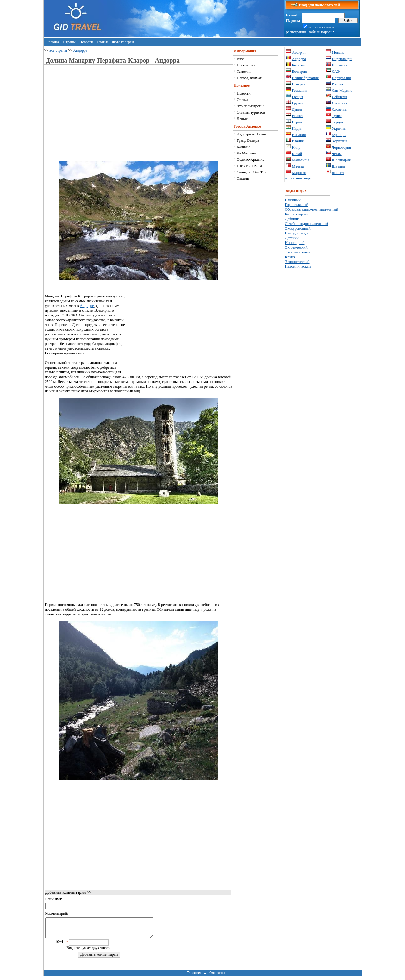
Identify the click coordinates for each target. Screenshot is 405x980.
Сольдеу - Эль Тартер (254, 172)
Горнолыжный (297, 205)
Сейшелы (340, 97)
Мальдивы (301, 160)
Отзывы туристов (251, 112)
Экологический (297, 262)
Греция (298, 97)
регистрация (296, 32)
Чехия (337, 154)
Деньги (243, 119)
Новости (86, 42)
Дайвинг (292, 219)
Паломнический (298, 266)
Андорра (81, 50)
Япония (338, 173)
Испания (299, 135)
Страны (69, 42)
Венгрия (299, 84)
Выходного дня (297, 233)
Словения (340, 109)
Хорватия (340, 141)
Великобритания (305, 78)
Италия (298, 141)
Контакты (217, 977)
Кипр (296, 147)
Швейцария (341, 160)
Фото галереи (123, 42)
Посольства (246, 65)
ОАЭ (336, 72)
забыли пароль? (321, 32)
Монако (338, 53)
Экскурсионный (298, 228)
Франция (339, 135)
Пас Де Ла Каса (249, 166)
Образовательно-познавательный (312, 209)
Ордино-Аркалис (250, 159)
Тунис (337, 116)
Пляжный (293, 200)
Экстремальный (298, 252)
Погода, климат (249, 78)
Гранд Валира (248, 140)
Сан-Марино (342, 91)
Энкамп (243, 178)
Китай (297, 154)
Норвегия (340, 65)
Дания (297, 109)
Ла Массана (246, 153)
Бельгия (299, 65)
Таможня (244, 72)
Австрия (299, 53)
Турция (338, 122)
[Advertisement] (98, 117)
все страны (58, 50)
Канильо (243, 147)
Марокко (299, 173)
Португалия (341, 78)
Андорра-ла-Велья (252, 134)
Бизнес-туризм (297, 214)
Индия (297, 128)
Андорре (87, 306)
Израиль (299, 122)
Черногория (341, 147)
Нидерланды (342, 59)
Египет (298, 116)
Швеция (338, 166)
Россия (337, 84)
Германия (300, 91)
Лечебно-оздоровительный (307, 224)
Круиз (290, 257)
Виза (241, 59)
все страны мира (298, 178)
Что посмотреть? (250, 106)
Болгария (299, 72)
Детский (292, 238)
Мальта (298, 166)
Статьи (102, 42)
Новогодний (295, 243)
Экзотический (296, 247)
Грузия (298, 103)
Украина (339, 128)
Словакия (340, 103)
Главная (53, 42)
